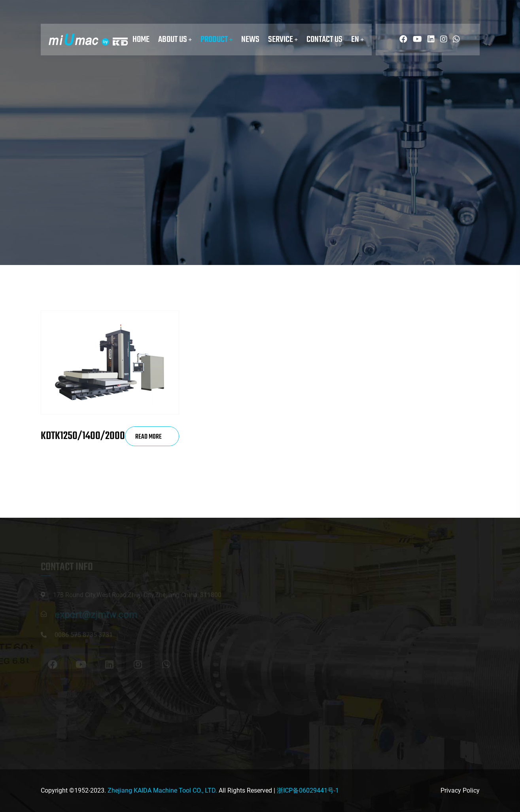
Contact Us (324, 40)
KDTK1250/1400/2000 (83, 436)
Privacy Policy (460, 790)
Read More (148, 439)
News (250, 40)
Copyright (54, 790)
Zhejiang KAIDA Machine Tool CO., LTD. (162, 790)
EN (357, 40)
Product (217, 40)
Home (141, 40)
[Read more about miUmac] (401, 40)
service (283, 40)
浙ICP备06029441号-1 (308, 790)
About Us (175, 40)
